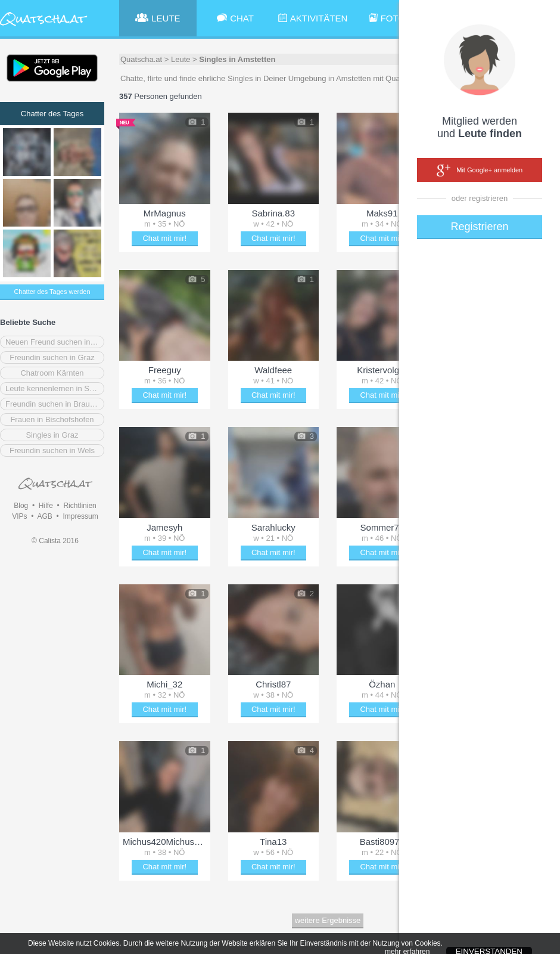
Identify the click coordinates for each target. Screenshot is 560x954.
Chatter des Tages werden (52, 292)
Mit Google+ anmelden (480, 171)
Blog (21, 506)
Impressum (80, 516)
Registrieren (479, 227)
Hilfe (46, 506)
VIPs (19, 516)
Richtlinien (80, 506)
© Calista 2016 (55, 541)
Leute (181, 59)
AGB (44, 516)
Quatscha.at (141, 59)
